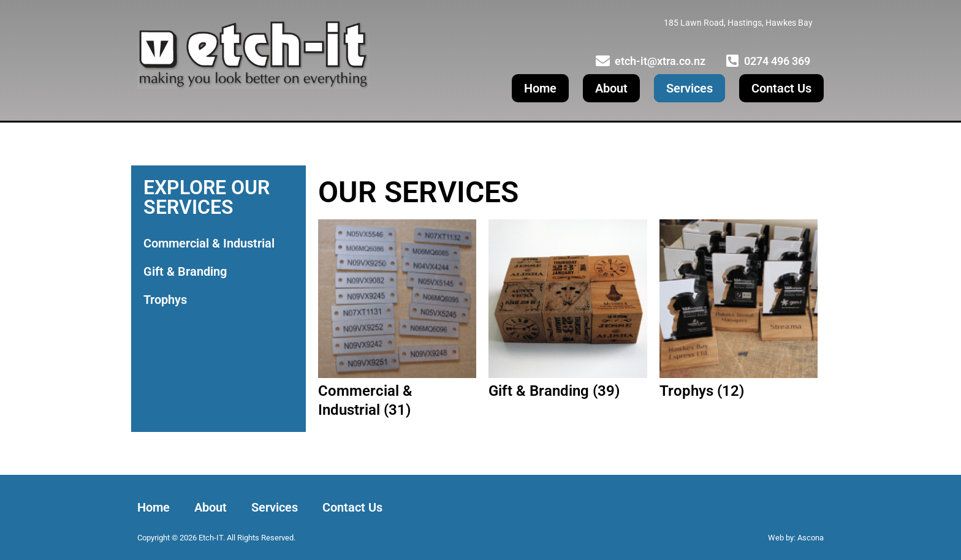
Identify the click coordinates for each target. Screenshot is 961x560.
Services (689, 88)
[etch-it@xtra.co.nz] (603, 61)
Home (540, 88)
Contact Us (781, 88)
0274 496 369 (777, 61)
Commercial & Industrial (209, 243)
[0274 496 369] (732, 61)
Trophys (165, 300)
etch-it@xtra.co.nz (660, 61)
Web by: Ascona (796, 538)
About (611, 88)
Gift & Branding (185, 271)
